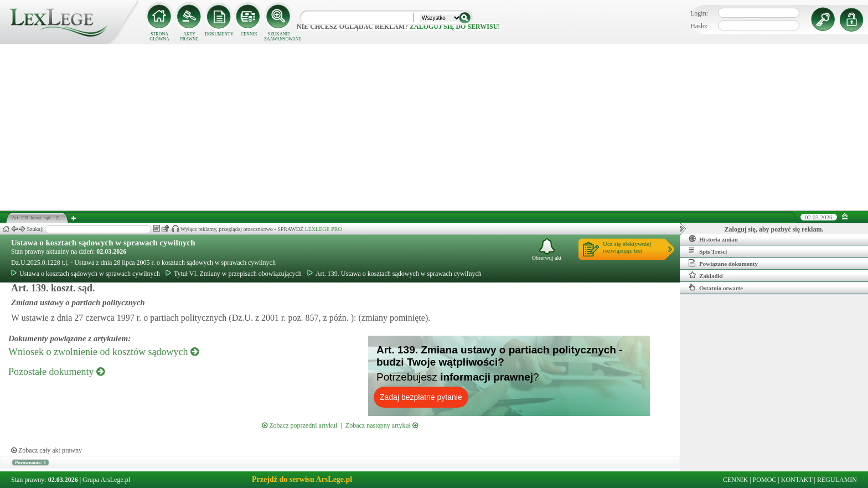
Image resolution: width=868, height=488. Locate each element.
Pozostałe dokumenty (56, 372)
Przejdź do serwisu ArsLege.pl (302, 479)
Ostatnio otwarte (716, 287)
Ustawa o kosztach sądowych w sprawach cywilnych (103, 243)
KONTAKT (797, 480)
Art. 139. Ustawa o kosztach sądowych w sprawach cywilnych (394, 274)
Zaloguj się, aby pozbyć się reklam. (774, 229)
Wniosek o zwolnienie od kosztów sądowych (104, 352)
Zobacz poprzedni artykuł (299, 425)
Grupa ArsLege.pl (106, 480)
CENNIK (249, 34)
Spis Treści (708, 251)
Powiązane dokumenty (723, 263)
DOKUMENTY (219, 34)
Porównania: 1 (30, 463)
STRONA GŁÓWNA (159, 37)
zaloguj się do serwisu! (455, 27)
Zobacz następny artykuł (382, 425)
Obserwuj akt (547, 250)
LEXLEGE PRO (324, 229)
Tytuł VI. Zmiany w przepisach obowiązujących (234, 274)
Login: (699, 13)
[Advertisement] (434, 127)
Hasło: (699, 26)
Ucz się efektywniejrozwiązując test (627, 247)
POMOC (765, 480)
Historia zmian (713, 239)
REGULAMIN (837, 480)
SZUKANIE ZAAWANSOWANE (279, 37)
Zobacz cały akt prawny (46, 450)
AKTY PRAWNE (189, 37)
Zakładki (706, 275)
